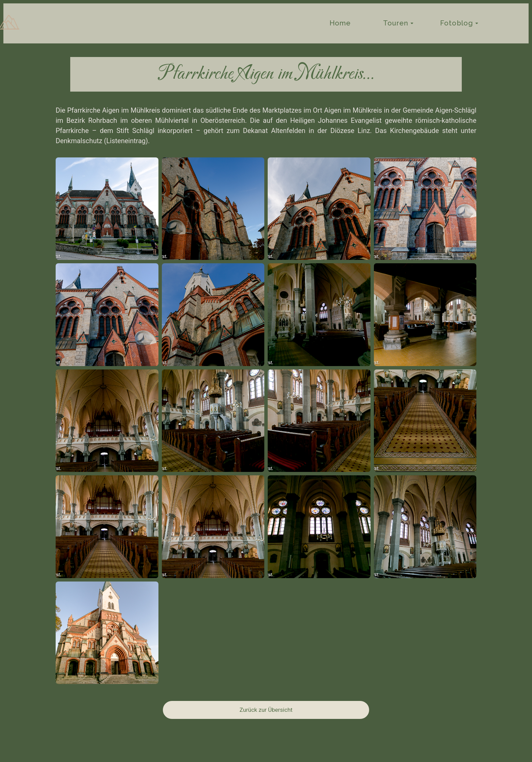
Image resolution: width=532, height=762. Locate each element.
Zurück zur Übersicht (266, 710)
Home (340, 23)
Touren (396, 23)
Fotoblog (457, 23)
